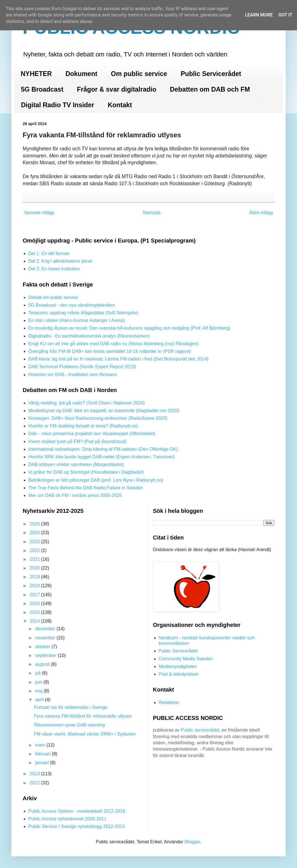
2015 (35, 612)
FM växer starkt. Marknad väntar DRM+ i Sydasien (85, 734)
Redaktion (169, 702)
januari (43, 763)
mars (41, 745)
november (46, 638)
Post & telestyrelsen (179, 674)
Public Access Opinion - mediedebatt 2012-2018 (77, 811)
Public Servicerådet (211, 74)
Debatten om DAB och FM (210, 89)
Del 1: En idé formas (49, 253)
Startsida (151, 213)
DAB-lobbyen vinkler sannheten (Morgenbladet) (76, 464)
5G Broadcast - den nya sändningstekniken (72, 305)
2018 (35, 586)
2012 (35, 783)
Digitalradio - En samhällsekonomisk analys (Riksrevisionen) (89, 336)
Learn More (259, 15)
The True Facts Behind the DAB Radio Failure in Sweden (86, 488)
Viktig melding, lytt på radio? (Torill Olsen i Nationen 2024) (87, 403)
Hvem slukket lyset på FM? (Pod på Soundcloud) (78, 442)
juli (39, 673)
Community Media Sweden (186, 659)
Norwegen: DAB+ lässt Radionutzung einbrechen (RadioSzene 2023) (98, 418)
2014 (35, 621)
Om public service (139, 74)
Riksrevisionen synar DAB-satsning (69, 725)
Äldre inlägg (261, 213)
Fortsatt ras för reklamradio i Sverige (71, 707)
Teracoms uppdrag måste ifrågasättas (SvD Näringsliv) (83, 313)
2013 (35, 774)
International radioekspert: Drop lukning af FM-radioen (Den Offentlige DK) (103, 449)
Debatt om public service (53, 297)
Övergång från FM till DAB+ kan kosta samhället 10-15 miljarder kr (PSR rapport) (110, 351)
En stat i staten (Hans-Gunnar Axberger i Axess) (77, 320)
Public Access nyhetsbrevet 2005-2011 (67, 819)
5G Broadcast (42, 89)
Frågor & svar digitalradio (117, 89)
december (46, 629)
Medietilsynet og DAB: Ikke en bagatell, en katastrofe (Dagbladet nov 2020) (104, 411)
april (40, 700)
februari (44, 754)
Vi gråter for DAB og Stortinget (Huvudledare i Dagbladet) (86, 472)
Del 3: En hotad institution (54, 269)
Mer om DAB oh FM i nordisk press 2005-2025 (75, 495)
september (46, 655)
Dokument (81, 74)
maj (39, 691)
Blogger (192, 842)
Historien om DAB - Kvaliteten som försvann (73, 375)
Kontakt (120, 105)
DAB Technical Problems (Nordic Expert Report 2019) (82, 367)
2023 (35, 542)
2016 (35, 603)
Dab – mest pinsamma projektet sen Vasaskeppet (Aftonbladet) (92, 434)
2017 (35, 595)
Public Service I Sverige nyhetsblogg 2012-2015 (77, 826)
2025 (35, 524)
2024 (35, 533)
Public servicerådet (200, 730)
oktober (43, 647)
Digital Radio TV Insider (58, 105)
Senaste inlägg (39, 213)
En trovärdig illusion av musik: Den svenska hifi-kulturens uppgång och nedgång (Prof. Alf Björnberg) (129, 328)
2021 (35, 559)
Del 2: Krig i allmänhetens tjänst (60, 261)
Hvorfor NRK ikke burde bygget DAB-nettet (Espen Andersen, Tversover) (101, 457)
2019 (35, 577)
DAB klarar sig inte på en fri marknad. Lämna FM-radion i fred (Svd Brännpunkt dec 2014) (118, 359)
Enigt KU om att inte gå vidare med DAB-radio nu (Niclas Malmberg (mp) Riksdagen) (113, 344)
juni (39, 682)
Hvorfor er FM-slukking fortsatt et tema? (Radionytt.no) (83, 426)
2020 (35, 568)
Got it (285, 15)
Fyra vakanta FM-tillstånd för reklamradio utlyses (83, 716)
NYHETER (36, 74)
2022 (35, 550)
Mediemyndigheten (178, 666)
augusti (43, 664)
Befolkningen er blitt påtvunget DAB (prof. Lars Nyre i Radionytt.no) (96, 480)
